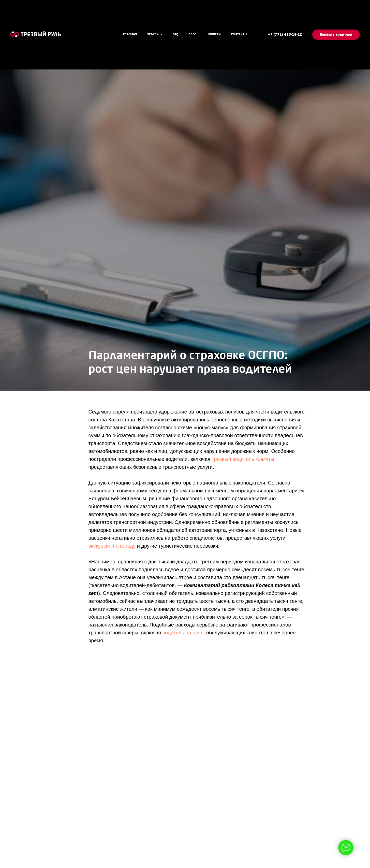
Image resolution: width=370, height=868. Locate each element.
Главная (130, 35)
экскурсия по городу (112, 546)
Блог (192, 35)
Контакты (239, 35)
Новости (214, 35)
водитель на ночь (183, 633)
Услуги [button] (153, 35)
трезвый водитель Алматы (243, 459)
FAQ (175, 35)
